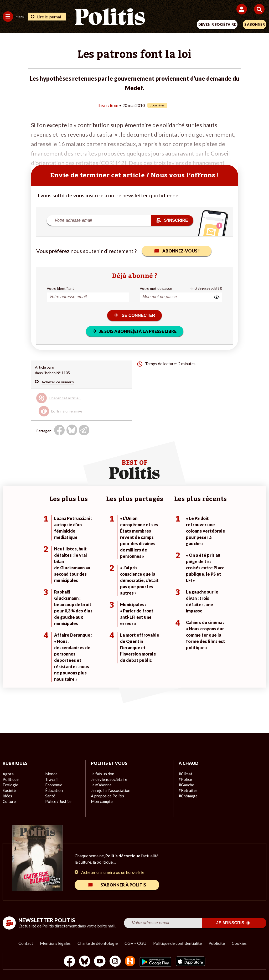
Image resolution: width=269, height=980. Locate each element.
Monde (51, 774)
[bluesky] (82, 962)
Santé (50, 796)
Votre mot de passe (156, 288)
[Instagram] (115, 962)
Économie (53, 785)
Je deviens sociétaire (108, 779)
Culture (9, 801)
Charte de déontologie (98, 943)
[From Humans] (131, 962)
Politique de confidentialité (177, 943)
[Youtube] (99, 962)
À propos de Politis (106, 796)
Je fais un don (102, 774)
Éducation (53, 790)
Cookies (239, 943)
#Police (185, 779)
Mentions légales (55, 943)
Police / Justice (58, 801)
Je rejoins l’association (109, 790)
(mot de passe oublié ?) (206, 288)
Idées (7, 796)
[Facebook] (66, 962)
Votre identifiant (60, 288)
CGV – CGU (135, 943)
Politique (10, 779)
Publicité (217, 943)
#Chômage (188, 796)
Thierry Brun (107, 105)
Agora (8, 774)
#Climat (185, 774)
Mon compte (101, 801)
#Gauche (186, 785)
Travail (51, 779)
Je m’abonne (101, 785)
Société (9, 790)
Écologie (10, 785)
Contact (26, 943)
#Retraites (187, 790)
